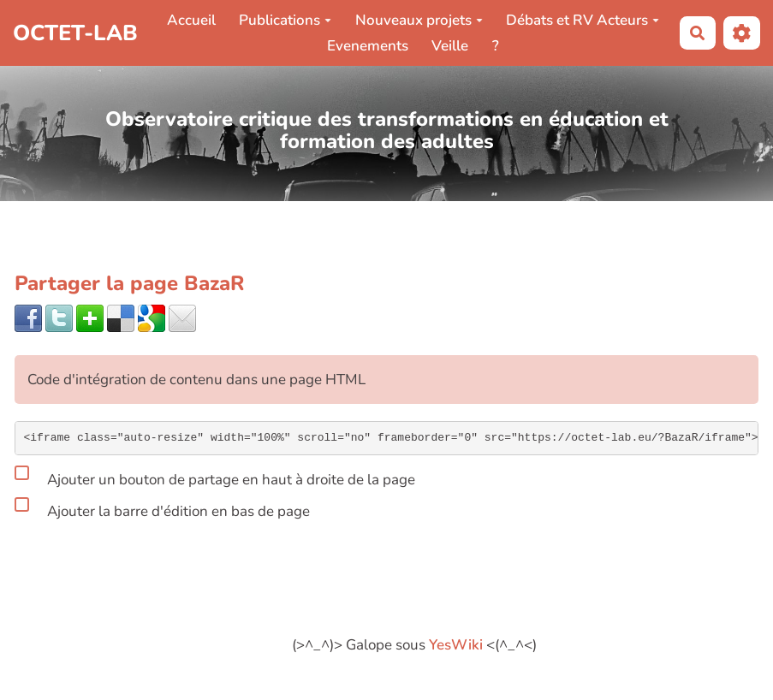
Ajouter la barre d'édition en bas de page (162, 508)
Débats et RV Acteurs (583, 20)
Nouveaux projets (419, 20)
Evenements (368, 46)
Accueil (191, 20)
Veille (450, 46)
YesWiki (456, 645)
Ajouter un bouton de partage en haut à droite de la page (215, 477)
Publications (285, 20)
